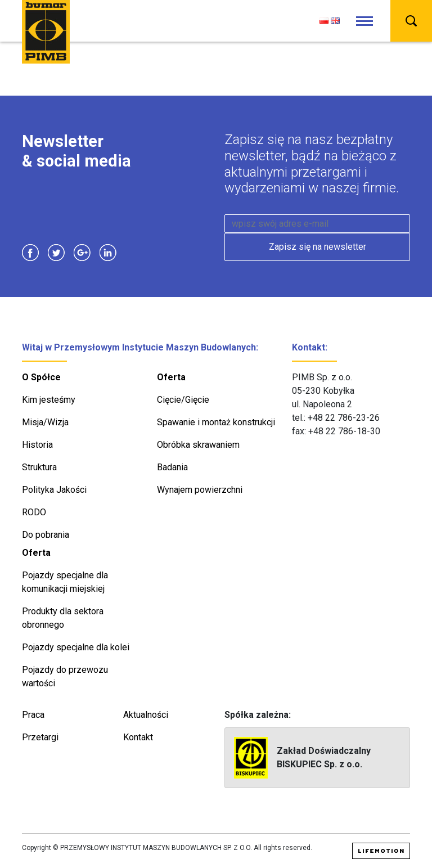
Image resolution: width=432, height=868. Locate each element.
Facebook (30, 253)
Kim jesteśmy (49, 400)
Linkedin (108, 253)
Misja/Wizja (45, 422)
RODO (34, 512)
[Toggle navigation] (364, 21)
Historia (37, 445)
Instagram (134, 253)
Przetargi (40, 737)
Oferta (171, 377)
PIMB (46, 32)
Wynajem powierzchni (200, 490)
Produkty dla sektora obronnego (63, 618)
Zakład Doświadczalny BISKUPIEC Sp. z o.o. (302, 758)
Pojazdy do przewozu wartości (65, 676)
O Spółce (41, 377)
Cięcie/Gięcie (183, 400)
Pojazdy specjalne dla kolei (76, 647)
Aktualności (146, 715)
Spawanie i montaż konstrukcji (216, 422)
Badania (172, 467)
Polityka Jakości (54, 490)
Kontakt (138, 737)
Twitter (56, 253)
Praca (33, 715)
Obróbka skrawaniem (198, 445)
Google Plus (82, 253)
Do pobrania (46, 535)
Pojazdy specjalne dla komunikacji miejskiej (65, 582)
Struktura (39, 467)
